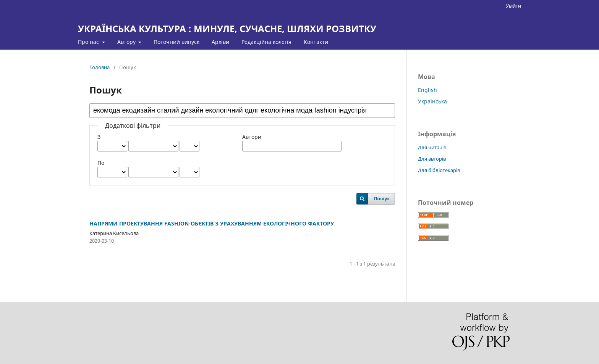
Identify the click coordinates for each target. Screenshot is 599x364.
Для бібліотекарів (439, 170)
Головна (100, 67)
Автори (252, 137)
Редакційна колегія (266, 42)
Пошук (382, 199)
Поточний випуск (176, 42)
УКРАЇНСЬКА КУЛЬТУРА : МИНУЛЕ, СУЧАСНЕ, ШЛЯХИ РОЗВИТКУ (227, 28)
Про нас (89, 42)
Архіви (220, 42)
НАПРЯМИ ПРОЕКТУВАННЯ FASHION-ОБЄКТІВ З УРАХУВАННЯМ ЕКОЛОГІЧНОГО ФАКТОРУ (212, 223)
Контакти (316, 42)
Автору (127, 42)
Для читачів (432, 147)
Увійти (513, 6)
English (427, 90)
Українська (432, 101)
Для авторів (432, 159)
